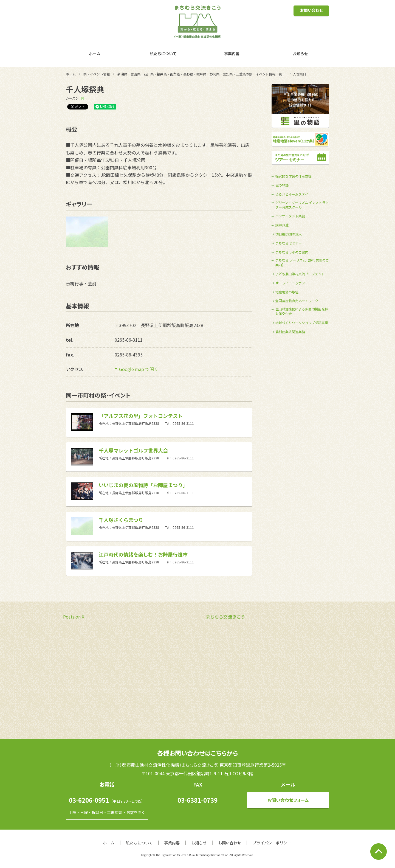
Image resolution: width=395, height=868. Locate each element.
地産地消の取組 (287, 292)
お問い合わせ (311, 10)
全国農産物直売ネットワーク (297, 301)
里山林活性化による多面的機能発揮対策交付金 (302, 311)
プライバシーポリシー (272, 843)
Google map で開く (139, 369)
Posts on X (74, 617)
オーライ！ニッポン (290, 283)
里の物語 (282, 185)
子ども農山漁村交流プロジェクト (300, 274)
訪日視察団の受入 (289, 234)
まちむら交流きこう (225, 617)
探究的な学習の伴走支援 (294, 176)
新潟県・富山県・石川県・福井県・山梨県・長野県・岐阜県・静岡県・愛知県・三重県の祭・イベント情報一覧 (200, 74)
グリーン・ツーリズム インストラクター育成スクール (302, 205)
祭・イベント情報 (97, 74)
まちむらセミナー (289, 243)
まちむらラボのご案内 (292, 252)
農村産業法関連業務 (290, 332)
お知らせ (300, 54)
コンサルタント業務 (290, 216)
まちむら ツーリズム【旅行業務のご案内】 (302, 262)
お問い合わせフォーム (288, 800)
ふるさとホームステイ (292, 194)
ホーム (95, 54)
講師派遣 (282, 225)
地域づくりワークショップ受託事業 (302, 323)
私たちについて (163, 54)
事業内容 (232, 54)
